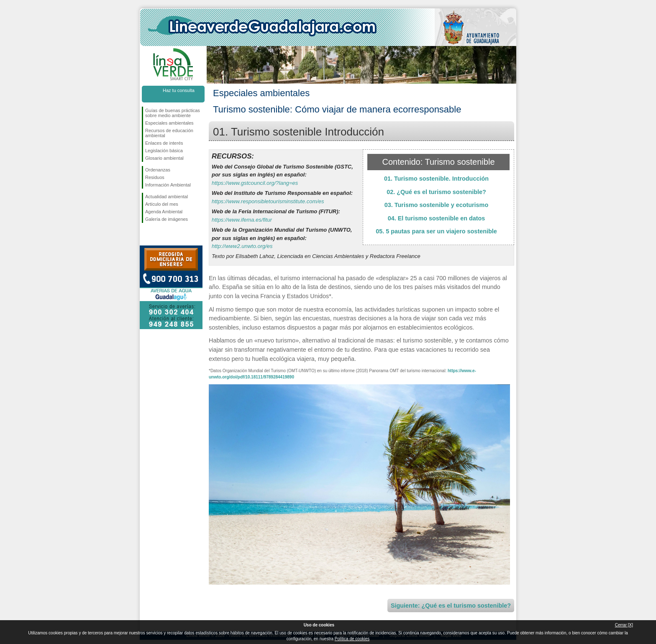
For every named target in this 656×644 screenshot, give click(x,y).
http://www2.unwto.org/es (242, 246)
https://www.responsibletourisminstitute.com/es (268, 201)
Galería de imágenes (167, 219)
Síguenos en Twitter (161, 236)
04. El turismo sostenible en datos (437, 218)
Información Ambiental (168, 185)
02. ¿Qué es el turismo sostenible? (436, 192)
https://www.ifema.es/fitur (242, 220)
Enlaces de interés (164, 143)
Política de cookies (352, 639)
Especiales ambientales (169, 123)
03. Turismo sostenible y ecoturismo (436, 205)
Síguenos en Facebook (147, 236)
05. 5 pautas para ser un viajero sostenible (436, 231)
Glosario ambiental (164, 158)
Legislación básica (164, 151)
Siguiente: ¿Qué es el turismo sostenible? (451, 606)
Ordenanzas (158, 170)
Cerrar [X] (624, 625)
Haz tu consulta (179, 90)
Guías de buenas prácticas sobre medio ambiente (173, 113)
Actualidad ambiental (167, 197)
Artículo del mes (162, 204)
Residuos (155, 177)
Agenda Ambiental (164, 212)
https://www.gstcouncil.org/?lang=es (255, 183)
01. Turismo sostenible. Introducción (436, 179)
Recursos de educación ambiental (169, 133)
